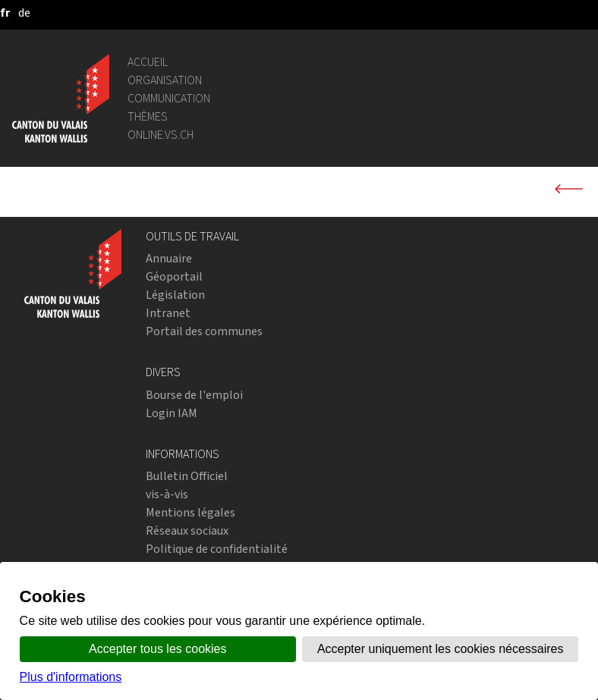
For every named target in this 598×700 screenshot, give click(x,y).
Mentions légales (190, 512)
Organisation (165, 80)
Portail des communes (204, 331)
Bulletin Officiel (187, 476)
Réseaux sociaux (187, 530)
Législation (175, 295)
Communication (169, 98)
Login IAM (172, 413)
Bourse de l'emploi (194, 395)
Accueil (148, 62)
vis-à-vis (167, 494)
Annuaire (169, 258)
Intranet (168, 313)
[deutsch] (24, 13)
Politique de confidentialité (217, 549)
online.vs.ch (161, 135)
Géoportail (174, 276)
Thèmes (148, 116)
